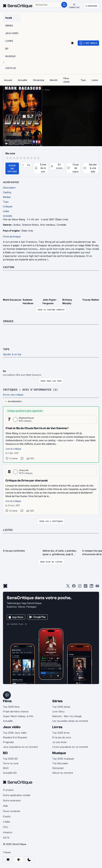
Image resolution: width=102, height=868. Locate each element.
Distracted (58, 767)
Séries (57, 701)
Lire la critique (13, 448)
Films (7, 701)
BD (5, 752)
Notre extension (12, 800)
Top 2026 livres (61, 732)
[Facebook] (74, 586)
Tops (6, 349)
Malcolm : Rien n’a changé (67, 716)
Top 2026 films (11, 706)
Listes (8, 529)
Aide (5, 805)
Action (17, 225)
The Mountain (60, 763)
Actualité (8, 720)
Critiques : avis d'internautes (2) (33, 389)
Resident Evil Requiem (15, 737)
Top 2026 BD (10, 758)
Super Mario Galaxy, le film (18, 716)
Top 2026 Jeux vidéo (15, 732)
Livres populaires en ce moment (70, 746)
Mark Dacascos (12, 300)
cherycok (24, 470)
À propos (8, 789)
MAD (6, 767)
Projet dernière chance (16, 711)
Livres (57, 726)
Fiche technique (12, 237)
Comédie (61, 225)
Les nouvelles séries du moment (70, 720)
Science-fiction (30, 225)
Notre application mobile (17, 795)
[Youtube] (97, 586)
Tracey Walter (91, 300)
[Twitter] (68, 586)
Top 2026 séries (61, 706)
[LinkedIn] (91, 586)
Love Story (58, 711)
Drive (47, 90)
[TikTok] (86, 586)
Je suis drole (59, 742)
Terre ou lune (11, 763)
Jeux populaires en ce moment (20, 746)
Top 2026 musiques (63, 758)
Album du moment (63, 772)
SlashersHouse (26, 417)
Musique (59, 752)
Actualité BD (10, 772)
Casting (9, 267)
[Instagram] (80, 586)
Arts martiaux (48, 225)
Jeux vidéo (12, 726)
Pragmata (8, 742)
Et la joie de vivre (62, 737)
